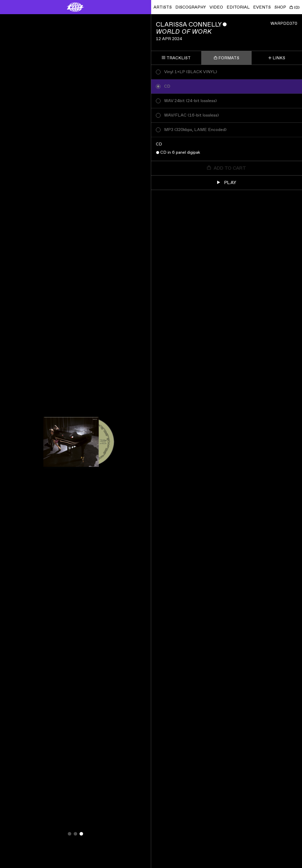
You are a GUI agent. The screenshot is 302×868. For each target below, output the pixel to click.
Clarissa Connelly (189, 25)
